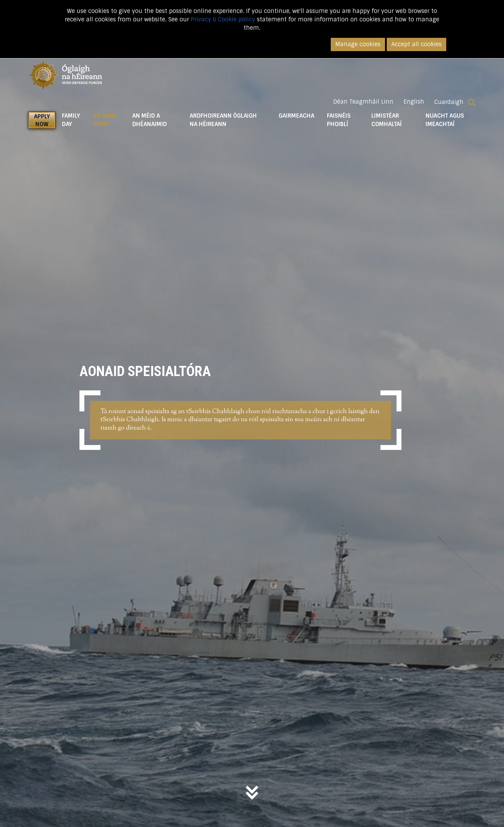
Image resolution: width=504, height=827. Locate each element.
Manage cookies (358, 44)
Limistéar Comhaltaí (387, 120)
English (414, 102)
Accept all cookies (416, 44)
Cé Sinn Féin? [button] (110, 120)
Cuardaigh (455, 102)
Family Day (71, 120)
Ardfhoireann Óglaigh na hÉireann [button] (223, 120)
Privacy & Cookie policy (223, 19)
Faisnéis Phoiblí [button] (339, 120)
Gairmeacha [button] (296, 116)
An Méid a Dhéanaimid (150, 120)
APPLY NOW (42, 120)
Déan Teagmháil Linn (363, 102)
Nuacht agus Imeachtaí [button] (445, 120)
